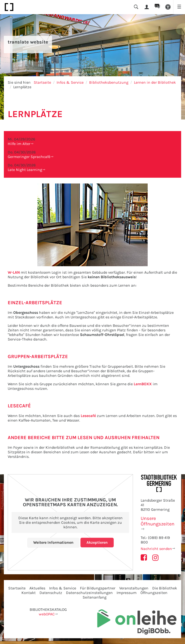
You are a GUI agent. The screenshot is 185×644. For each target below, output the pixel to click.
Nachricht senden (156, 549)
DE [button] (157, 6)
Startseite (42, 82)
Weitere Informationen (53, 542)
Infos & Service (70, 82)
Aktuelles (37, 588)
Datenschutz (51, 593)
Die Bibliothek (165, 588)
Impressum (127, 593)
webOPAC (47, 614)
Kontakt (29, 593)
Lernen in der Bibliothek (155, 82)
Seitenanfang (95, 597)
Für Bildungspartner (98, 588)
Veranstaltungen (134, 588)
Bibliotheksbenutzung (109, 82)
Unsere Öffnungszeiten (158, 521)
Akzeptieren (97, 542)
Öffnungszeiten (154, 593)
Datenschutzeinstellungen (89, 593)
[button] (168, 7)
